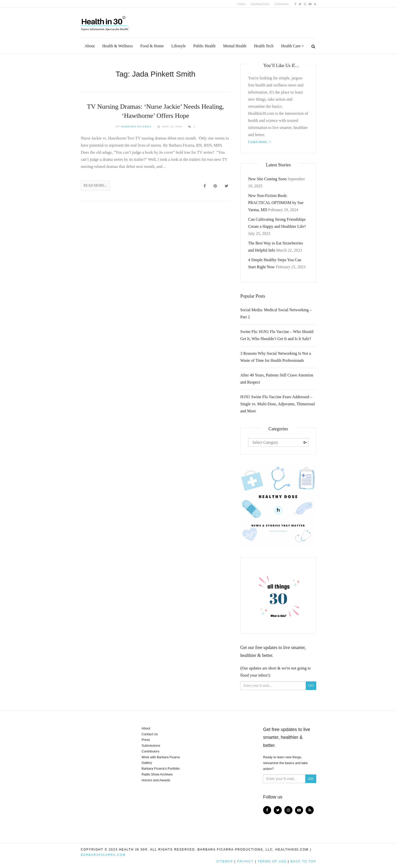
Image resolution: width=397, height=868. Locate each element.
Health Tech (264, 46)
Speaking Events (260, 4)
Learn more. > (260, 142)
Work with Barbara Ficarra (161, 757)
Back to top (303, 861)
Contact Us (150, 734)
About (90, 46)
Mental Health (235, 46)
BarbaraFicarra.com (103, 855)
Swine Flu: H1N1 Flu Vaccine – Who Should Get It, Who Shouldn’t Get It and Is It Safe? (277, 335)
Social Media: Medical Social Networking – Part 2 (276, 313)
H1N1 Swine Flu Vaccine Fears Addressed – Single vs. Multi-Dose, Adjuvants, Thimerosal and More (277, 404)
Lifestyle (179, 46)
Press (146, 740)
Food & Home (152, 46)
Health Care (291, 46)
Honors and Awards (156, 780)
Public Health (205, 46)
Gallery (147, 763)
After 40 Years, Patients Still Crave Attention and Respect (277, 379)
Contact (241, 4)
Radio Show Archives (157, 774)
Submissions (151, 745)
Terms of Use (272, 861)
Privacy (245, 861)
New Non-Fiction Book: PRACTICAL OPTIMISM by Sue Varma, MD (276, 203)
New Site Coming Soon (267, 179)
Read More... (95, 185)
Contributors (281, 4)
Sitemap (225, 861)
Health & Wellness (117, 46)
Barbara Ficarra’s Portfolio (161, 769)
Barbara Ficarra (136, 126)
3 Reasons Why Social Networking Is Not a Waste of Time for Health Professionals (276, 357)
